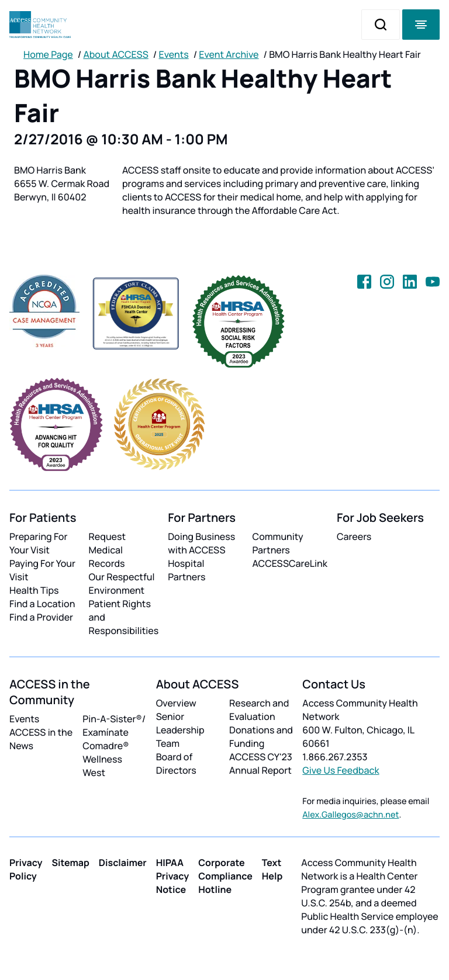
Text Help (272, 869)
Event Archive (229, 54)
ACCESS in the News (41, 739)
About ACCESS (115, 54)
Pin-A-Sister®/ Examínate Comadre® (114, 732)
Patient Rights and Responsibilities (124, 617)
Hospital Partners (186, 570)
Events (174, 54)
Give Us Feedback (341, 770)
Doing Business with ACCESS (201, 543)
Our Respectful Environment (122, 584)
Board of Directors (176, 763)
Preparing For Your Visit (38, 543)
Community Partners (278, 543)
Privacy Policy (26, 869)
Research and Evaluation (259, 710)
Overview (176, 703)
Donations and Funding (261, 737)
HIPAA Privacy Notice (173, 876)
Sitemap (71, 863)
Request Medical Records (108, 550)
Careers (354, 536)
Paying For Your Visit (42, 570)
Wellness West (102, 766)
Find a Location (42, 604)
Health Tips (34, 590)
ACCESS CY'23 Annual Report (261, 763)
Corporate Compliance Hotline (225, 876)
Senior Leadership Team (180, 730)
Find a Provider (41, 617)
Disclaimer (123, 863)
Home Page (48, 54)
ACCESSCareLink (290, 563)
